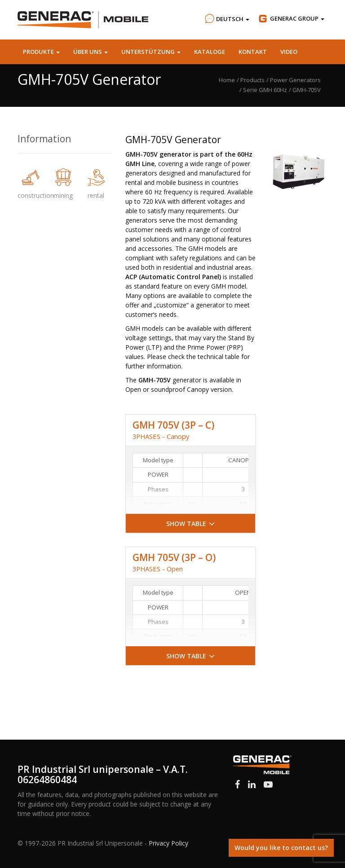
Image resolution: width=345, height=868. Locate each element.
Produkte (41, 52)
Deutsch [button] (226, 19)
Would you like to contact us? (281, 848)
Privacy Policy (168, 843)
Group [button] (291, 19)
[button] (190, 523)
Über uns (91, 52)
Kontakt (253, 52)
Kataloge (210, 52)
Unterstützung (151, 52)
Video (289, 52)
